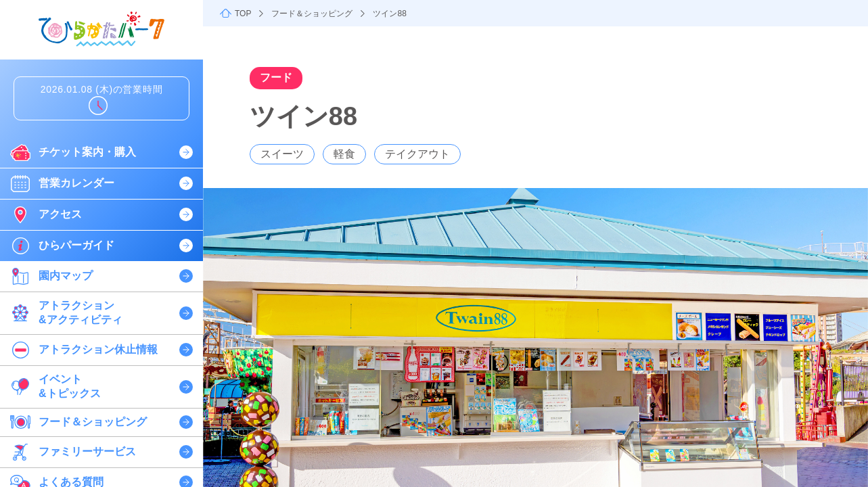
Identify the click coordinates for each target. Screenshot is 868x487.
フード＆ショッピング (312, 14)
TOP (243, 14)
